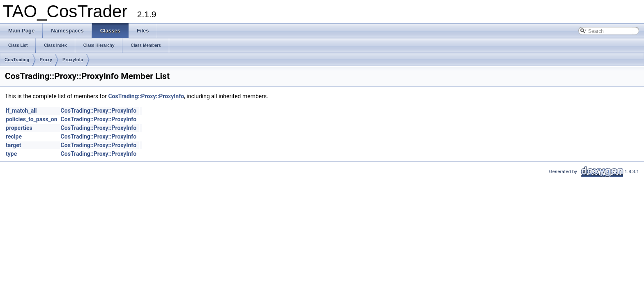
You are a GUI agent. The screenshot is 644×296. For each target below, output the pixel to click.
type (11, 154)
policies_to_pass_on (32, 119)
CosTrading (17, 60)
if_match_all (21, 111)
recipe (14, 136)
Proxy (46, 60)
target (14, 145)
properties (19, 128)
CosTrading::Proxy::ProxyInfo (146, 96)
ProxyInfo (73, 60)
